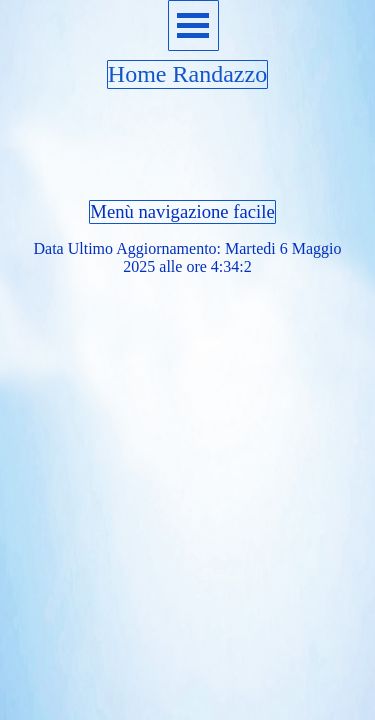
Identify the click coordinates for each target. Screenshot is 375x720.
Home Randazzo (187, 74)
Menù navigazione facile (182, 211)
